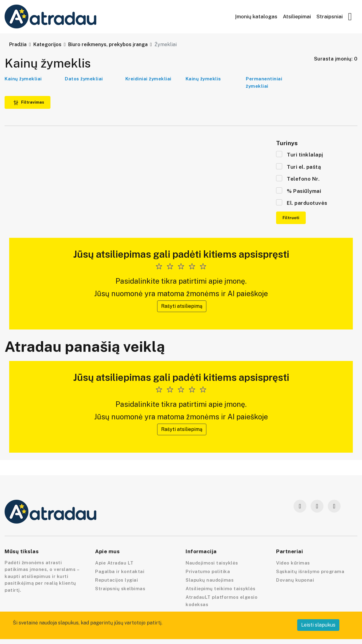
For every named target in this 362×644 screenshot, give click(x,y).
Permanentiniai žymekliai (264, 82)
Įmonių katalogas (256, 17)
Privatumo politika (208, 571)
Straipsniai (330, 17)
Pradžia (18, 44)
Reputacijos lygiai (116, 580)
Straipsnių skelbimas (120, 589)
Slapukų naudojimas (210, 580)
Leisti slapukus (318, 625)
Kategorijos (47, 44)
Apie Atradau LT (114, 563)
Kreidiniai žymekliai (148, 79)
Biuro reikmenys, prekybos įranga (108, 44)
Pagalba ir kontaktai (120, 571)
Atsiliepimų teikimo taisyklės (221, 589)
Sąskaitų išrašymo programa (310, 571)
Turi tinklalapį (300, 154)
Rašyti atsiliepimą (182, 306)
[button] (350, 17)
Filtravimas (29, 102)
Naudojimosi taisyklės (212, 563)
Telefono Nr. (298, 178)
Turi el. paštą (299, 167)
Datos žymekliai (84, 79)
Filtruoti (291, 218)
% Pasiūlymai (299, 191)
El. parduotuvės (302, 203)
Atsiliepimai (297, 17)
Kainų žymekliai (23, 79)
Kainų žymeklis (203, 79)
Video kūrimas (293, 563)
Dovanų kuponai (295, 580)
